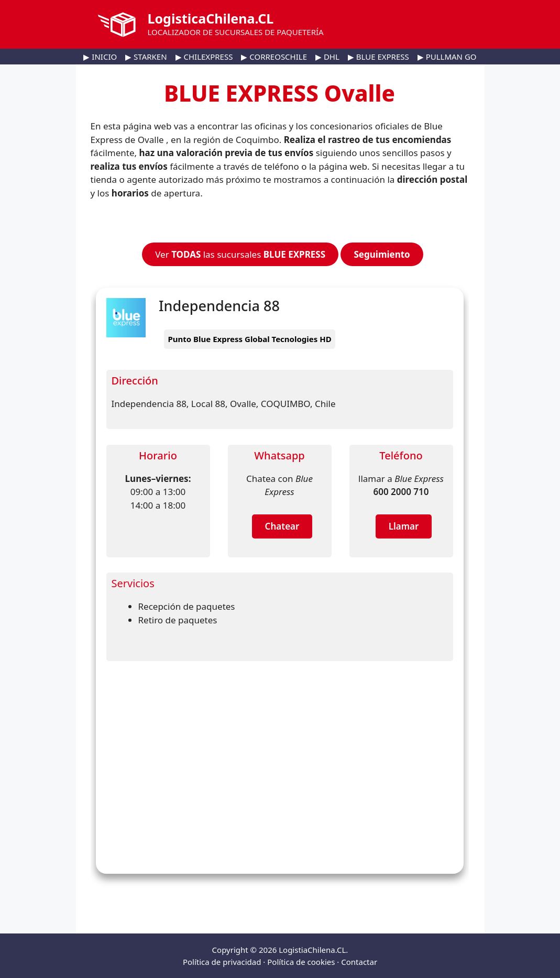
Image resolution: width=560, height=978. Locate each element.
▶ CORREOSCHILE (274, 57)
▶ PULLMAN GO (447, 57)
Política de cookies (301, 962)
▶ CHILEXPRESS (204, 57)
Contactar (359, 962)
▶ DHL (327, 57)
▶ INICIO (100, 57)
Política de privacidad (222, 962)
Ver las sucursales (240, 254)
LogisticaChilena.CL (211, 18)
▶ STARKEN (146, 57)
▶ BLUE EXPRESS (378, 57)
